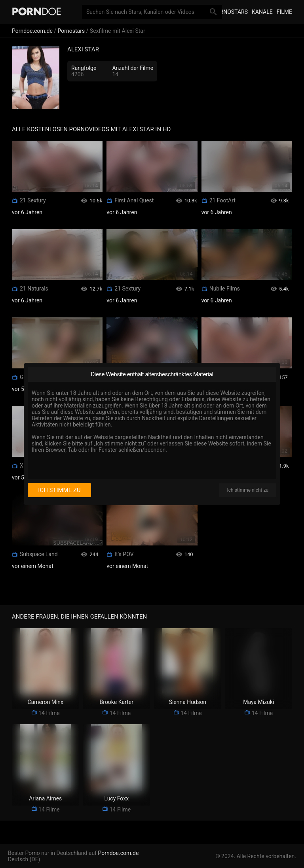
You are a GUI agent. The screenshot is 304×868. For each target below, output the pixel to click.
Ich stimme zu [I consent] (59, 490)
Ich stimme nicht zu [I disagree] (248, 490)
